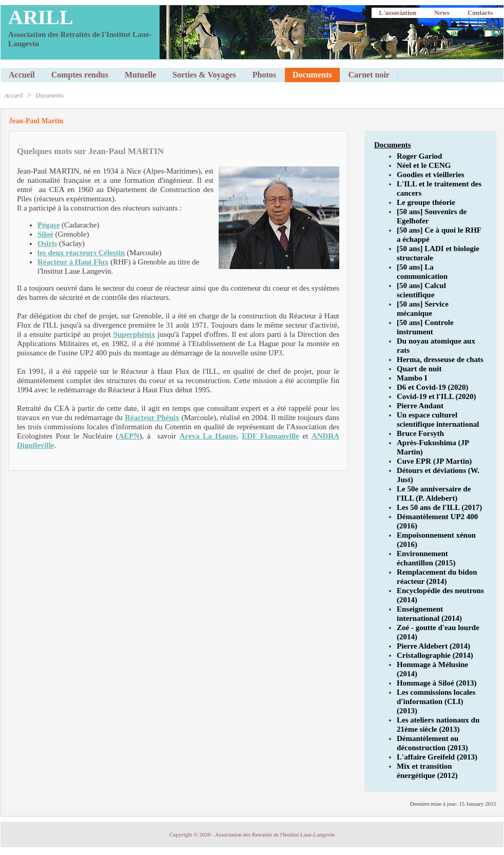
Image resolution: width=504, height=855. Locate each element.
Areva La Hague (208, 436)
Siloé (45, 234)
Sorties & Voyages (204, 75)
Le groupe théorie (426, 202)
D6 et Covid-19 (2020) (433, 387)
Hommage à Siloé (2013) (437, 683)
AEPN (129, 436)
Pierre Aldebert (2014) (433, 646)
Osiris (47, 243)
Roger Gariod (419, 156)
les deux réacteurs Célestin (81, 253)
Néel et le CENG (424, 165)
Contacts (480, 13)
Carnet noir (369, 75)
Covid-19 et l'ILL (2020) (437, 396)
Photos (264, 75)
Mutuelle (140, 75)
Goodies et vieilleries (431, 175)
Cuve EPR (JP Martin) (434, 461)
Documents (50, 96)
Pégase (49, 225)
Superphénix (134, 334)
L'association (398, 13)
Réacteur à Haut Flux (73, 262)
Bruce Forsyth (420, 433)
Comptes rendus (80, 75)
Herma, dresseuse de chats (440, 359)
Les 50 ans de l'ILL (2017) (439, 507)
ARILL (41, 17)
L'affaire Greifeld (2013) (437, 757)
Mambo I (412, 378)
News (442, 13)
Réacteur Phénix (152, 417)
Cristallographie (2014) (435, 655)
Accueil (22, 75)
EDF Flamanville (270, 436)
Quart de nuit (419, 369)
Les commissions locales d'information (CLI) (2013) (436, 701)
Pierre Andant (420, 406)
